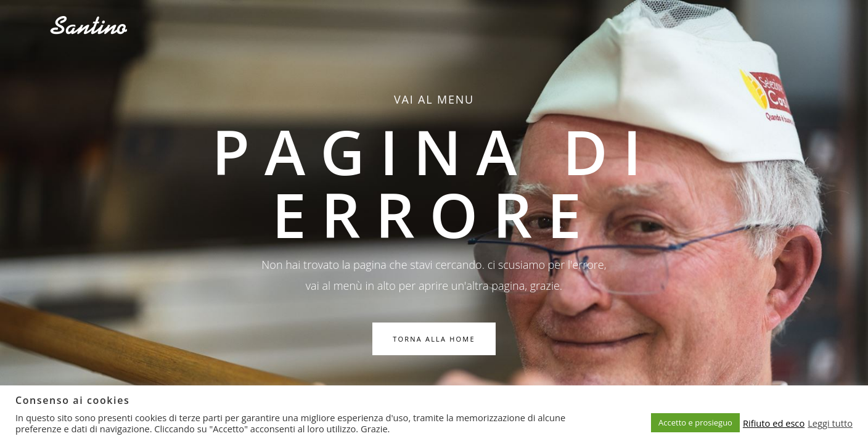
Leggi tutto (830, 423)
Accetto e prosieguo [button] (695, 422)
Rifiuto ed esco (774, 423)
